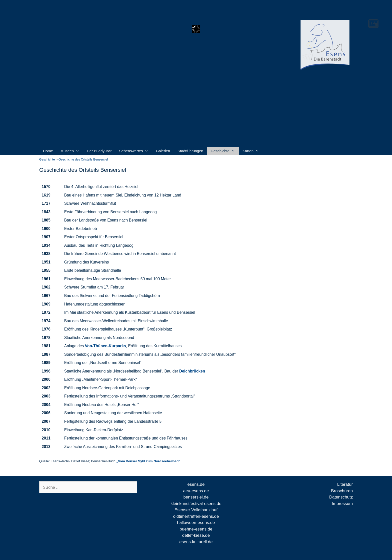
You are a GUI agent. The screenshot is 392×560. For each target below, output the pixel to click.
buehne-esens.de (196, 529)
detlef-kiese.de (196, 535)
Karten (251, 151)
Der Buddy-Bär (99, 151)
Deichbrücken (192, 371)
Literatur (345, 484)
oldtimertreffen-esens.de (196, 516)
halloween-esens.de (196, 523)
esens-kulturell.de (196, 542)
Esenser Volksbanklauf (196, 510)
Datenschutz (341, 497)
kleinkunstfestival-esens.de (196, 504)
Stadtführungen (190, 151)
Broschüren (342, 491)
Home (48, 151)
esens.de (196, 484)
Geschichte (223, 151)
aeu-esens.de (196, 491)
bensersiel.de (196, 497)
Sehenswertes (134, 151)
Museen (70, 151)
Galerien (163, 151)
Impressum (342, 504)
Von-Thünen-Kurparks (105, 346)
